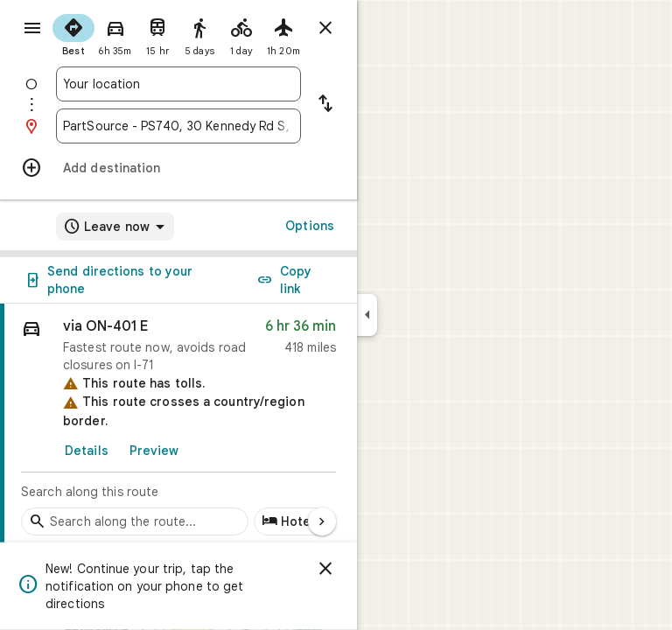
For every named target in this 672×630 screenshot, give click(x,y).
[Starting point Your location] (178, 84)
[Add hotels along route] (294, 521)
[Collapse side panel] (367, 315)
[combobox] (178, 84)
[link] (178, 424)
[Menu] (32, 28)
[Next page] (322, 521)
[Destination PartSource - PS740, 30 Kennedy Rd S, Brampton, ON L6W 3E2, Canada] (178, 126)
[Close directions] (325, 28)
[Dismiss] (325, 569)
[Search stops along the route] (135, 521)
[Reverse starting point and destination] (325, 105)
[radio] (73, 33)
